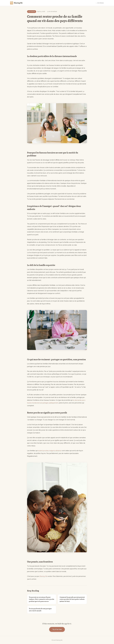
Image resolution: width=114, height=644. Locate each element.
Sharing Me (43, 576)
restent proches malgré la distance (50, 451)
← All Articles (100, 3)
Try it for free (57, 629)
